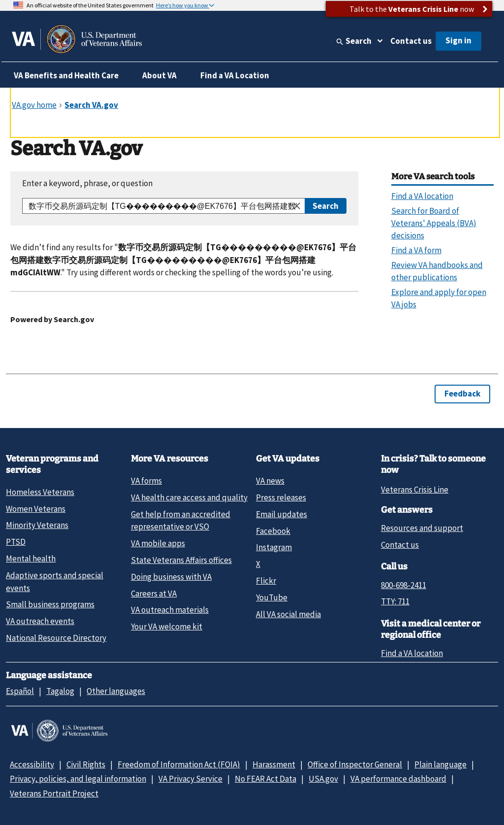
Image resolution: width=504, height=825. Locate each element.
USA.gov (323, 779)
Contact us (411, 41)
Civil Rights (86, 764)
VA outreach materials (170, 610)
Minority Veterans (37, 525)
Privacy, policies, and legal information (78, 779)
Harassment (274, 764)
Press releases (281, 497)
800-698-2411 (404, 585)
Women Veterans (36, 509)
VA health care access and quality (189, 497)
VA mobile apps (158, 543)
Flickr (266, 581)
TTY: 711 (395, 601)
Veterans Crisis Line (415, 490)
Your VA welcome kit (167, 627)
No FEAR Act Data (266, 779)
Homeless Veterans (40, 492)
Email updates (282, 514)
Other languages (116, 691)
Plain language (441, 764)
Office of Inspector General (355, 764)
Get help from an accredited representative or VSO (181, 520)
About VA (159, 75)
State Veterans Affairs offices (181, 560)
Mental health (31, 559)
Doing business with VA (171, 577)
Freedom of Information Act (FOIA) (179, 764)
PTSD (16, 542)
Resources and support (422, 528)
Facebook (273, 531)
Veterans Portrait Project (54, 793)
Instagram (274, 547)
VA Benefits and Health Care (66, 75)
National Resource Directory (56, 638)
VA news (270, 481)
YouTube (272, 597)
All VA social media (288, 614)
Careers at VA (154, 594)
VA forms (146, 481)
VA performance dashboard (398, 779)
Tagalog (60, 691)
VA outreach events (40, 621)
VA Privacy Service (190, 779)
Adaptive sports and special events (55, 581)
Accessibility (32, 764)
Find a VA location (412, 653)
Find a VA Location (235, 75)
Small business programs (50, 604)
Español (20, 691)
